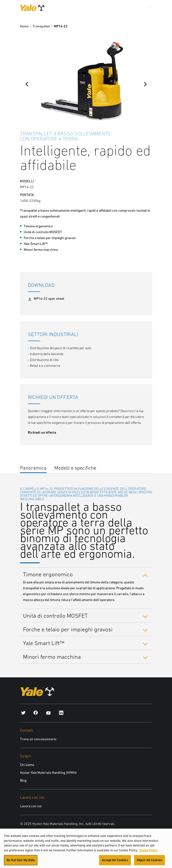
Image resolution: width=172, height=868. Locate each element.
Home (24, 26)
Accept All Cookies (115, 862)
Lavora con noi (31, 806)
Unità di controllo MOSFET (55, 616)
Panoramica (33, 468)
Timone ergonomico (48, 574)
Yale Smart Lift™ (44, 643)
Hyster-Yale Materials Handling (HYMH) (48, 773)
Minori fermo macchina (52, 657)
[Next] (145, 84)
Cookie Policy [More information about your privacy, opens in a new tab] (148, 852)
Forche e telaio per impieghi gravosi (68, 629)
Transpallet (41, 26)
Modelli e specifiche (75, 468)
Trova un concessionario (38, 739)
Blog (23, 780)
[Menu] (149, 8)
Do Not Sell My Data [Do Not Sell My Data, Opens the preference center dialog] (21, 862)
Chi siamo (27, 765)
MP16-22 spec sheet (46, 299)
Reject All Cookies (149, 862)
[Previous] (27, 84)
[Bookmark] (149, 133)
